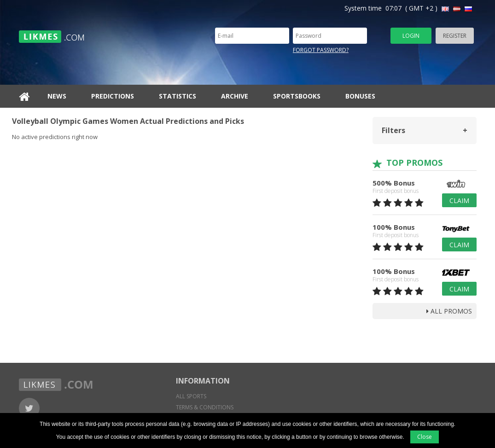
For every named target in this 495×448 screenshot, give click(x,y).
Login (411, 36)
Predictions (113, 96)
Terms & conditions (205, 407)
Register (455, 36)
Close (425, 437)
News (57, 96)
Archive (235, 96)
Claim (459, 201)
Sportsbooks (297, 96)
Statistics (178, 96)
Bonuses (360, 96)
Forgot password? (321, 50)
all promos (449, 311)
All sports (191, 396)
